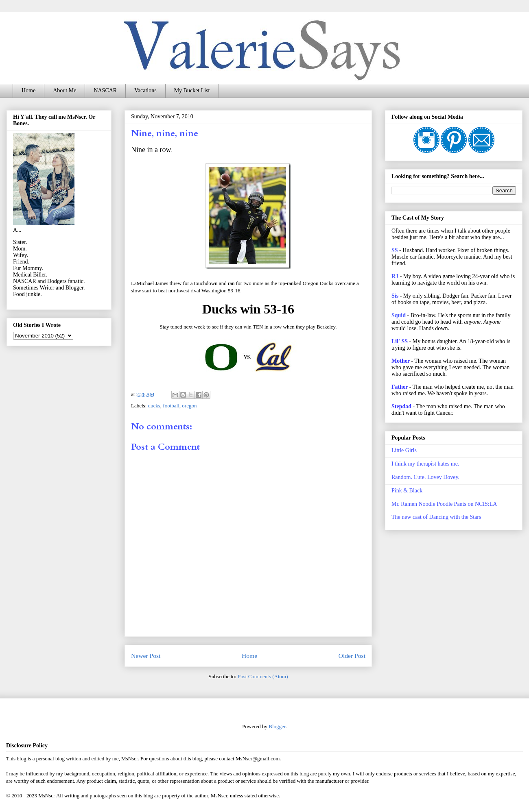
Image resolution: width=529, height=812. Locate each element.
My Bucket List (192, 90)
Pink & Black (407, 491)
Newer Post (146, 656)
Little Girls (404, 450)
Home (28, 90)
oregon (189, 406)
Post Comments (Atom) (263, 676)
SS (395, 250)
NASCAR (105, 90)
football (171, 406)
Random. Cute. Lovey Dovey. (425, 477)
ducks (154, 406)
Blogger (277, 726)
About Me (64, 90)
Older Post (352, 656)
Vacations (145, 90)
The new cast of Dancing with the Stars (436, 517)
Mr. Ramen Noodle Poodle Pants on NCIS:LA (444, 504)
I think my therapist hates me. (425, 464)
